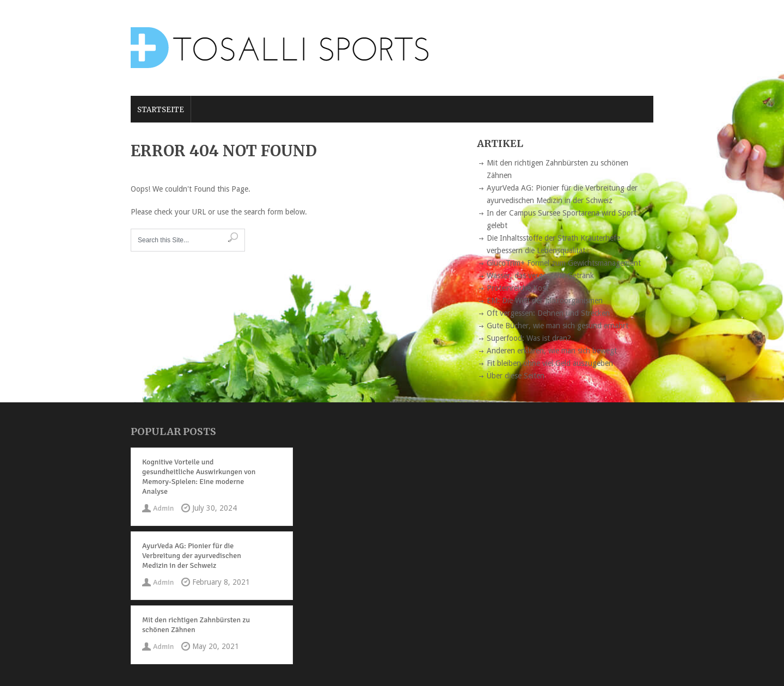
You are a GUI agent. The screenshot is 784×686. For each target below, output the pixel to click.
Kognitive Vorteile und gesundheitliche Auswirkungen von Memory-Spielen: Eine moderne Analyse (199, 477)
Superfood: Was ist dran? (529, 338)
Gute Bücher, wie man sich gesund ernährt (558, 326)
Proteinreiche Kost (517, 288)
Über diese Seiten (516, 376)
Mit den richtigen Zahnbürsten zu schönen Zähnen (196, 625)
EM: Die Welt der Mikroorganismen (545, 301)
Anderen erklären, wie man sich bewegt (552, 351)
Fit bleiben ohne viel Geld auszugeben (550, 363)
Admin (163, 508)
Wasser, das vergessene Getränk (540, 275)
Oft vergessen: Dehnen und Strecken (548, 313)
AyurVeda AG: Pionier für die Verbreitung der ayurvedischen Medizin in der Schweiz (192, 556)
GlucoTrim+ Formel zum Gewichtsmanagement (564, 263)
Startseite (161, 110)
